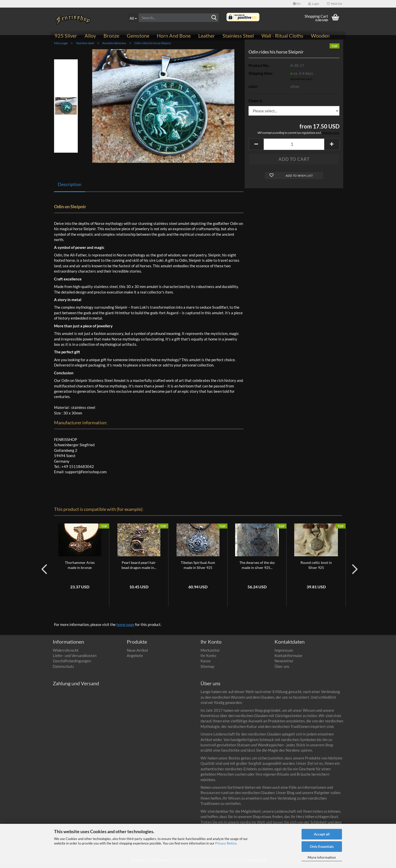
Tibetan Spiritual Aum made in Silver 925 (198, 568)
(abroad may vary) (301, 82)
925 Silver (66, 36)
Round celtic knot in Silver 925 (316, 568)
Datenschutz (63, 669)
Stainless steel (238, 36)
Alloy (90, 36)
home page (125, 627)
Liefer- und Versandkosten (75, 658)
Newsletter (284, 664)
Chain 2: (256, 103)
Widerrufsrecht (66, 653)
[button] (297, 4)
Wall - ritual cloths (282, 36)
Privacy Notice (226, 843)
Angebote (135, 658)
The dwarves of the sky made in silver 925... (257, 568)
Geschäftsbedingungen (72, 664)
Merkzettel (210, 653)
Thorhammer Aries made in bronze (80, 568)
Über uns (282, 669)
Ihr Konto (208, 658)
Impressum (284, 653)
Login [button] (314, 4)
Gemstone (138, 36)
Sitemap (207, 669)
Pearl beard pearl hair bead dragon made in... (139, 568)
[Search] (214, 18)
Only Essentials (322, 846)
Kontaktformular (289, 658)
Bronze (111, 36)
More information (322, 857)
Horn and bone (174, 36)
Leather (207, 36)
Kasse (206, 664)
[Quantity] (294, 147)
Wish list (334, 4)
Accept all (322, 834)
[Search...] (133, 18)
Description (70, 187)
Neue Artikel (137, 653)
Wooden (320, 36)
